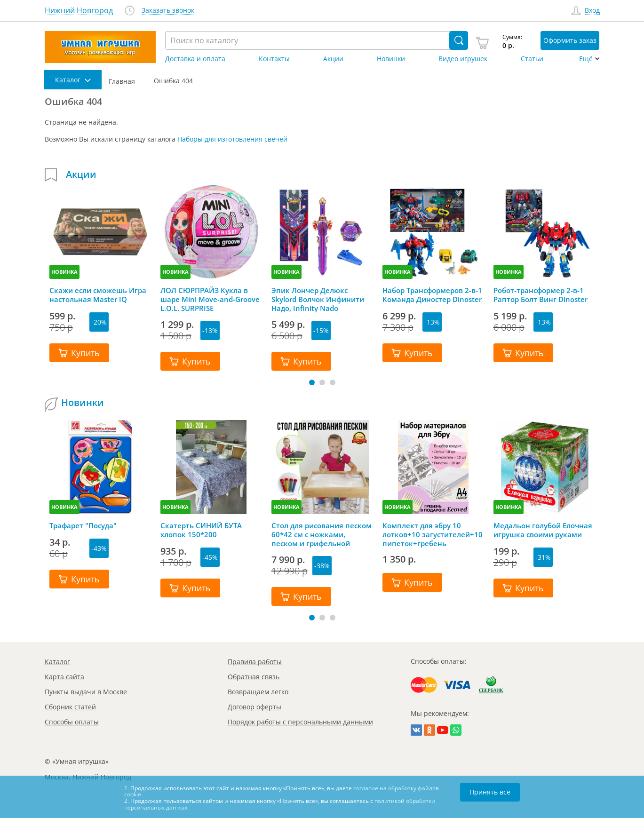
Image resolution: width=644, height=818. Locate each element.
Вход (592, 11)
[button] (312, 382)
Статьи (532, 59)
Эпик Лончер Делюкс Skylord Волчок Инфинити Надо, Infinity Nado (318, 299)
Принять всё (490, 792)
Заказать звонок (168, 11)
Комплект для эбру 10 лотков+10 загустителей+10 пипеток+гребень (433, 534)
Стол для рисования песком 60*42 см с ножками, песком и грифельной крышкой (322, 534)
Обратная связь (254, 677)
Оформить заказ (570, 40)
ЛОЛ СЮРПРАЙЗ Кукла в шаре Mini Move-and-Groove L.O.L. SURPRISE (210, 299)
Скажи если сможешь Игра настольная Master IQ (98, 295)
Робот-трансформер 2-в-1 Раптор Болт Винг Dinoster (541, 295)
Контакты (274, 59)
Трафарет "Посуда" (83, 526)
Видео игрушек (463, 59)
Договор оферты (254, 707)
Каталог (57, 662)
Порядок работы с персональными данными (300, 722)
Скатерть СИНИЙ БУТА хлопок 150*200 (201, 530)
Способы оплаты (72, 722)
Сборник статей (70, 707)
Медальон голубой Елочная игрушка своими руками (543, 530)
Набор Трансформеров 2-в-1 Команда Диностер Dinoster (432, 295)
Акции (333, 59)
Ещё (586, 59)
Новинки (391, 59)
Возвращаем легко (258, 692)
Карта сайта (64, 677)
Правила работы (255, 662)
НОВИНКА (64, 272)
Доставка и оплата (195, 59)
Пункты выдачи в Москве (86, 692)
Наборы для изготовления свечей (232, 139)
